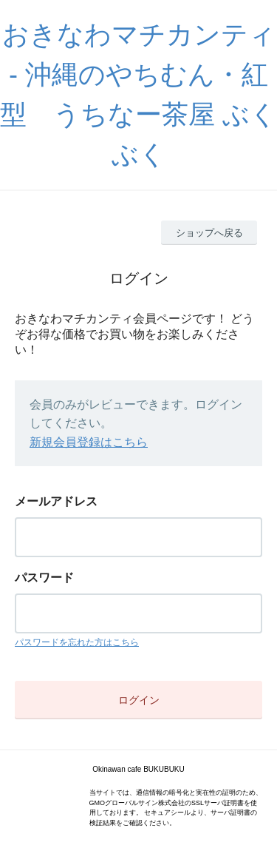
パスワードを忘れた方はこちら (77, 642)
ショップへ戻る (209, 233)
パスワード (44, 578)
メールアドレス (56, 501)
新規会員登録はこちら (89, 442)
